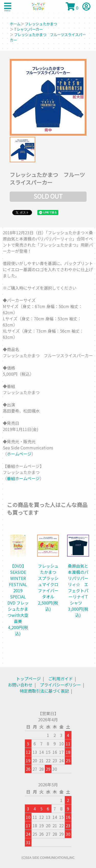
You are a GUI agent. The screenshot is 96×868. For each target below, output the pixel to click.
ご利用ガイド (60, 679)
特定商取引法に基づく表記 (44, 691)
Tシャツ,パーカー (28, 29)
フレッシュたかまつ (41, 24)
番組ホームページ (23, 478)
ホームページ (19, 454)
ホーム (15, 24)
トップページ (28, 679)
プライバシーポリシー (60, 685)
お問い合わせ (20, 685)
